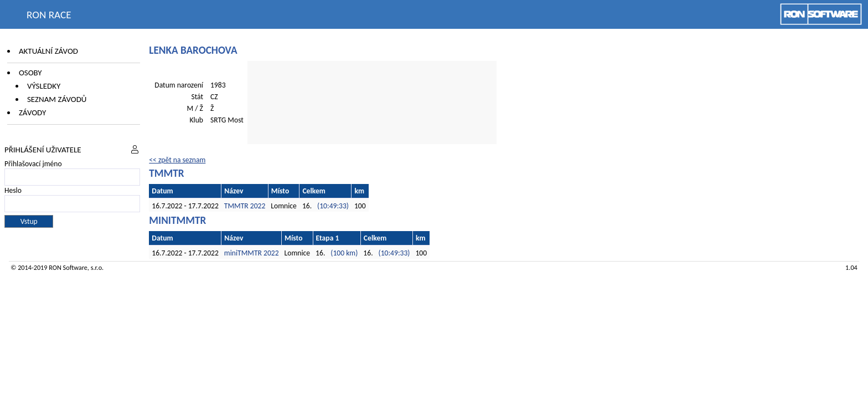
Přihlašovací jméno (33, 164)
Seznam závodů (57, 99)
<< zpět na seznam (177, 160)
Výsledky (44, 86)
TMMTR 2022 (245, 206)
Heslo (13, 190)
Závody (32, 112)
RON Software (68, 267)
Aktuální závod (48, 51)
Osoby (30, 73)
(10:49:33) (333, 206)
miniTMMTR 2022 (252, 253)
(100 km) (344, 253)
